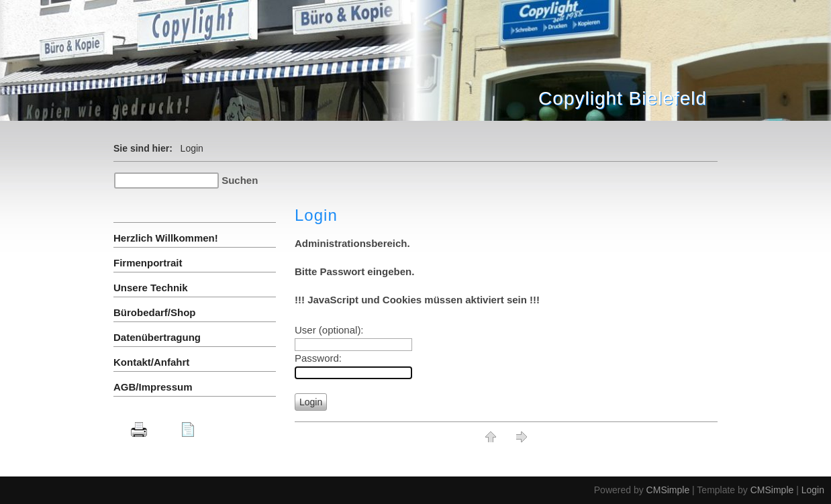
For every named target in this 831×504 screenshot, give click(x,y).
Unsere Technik (151, 288)
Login (813, 490)
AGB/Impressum (153, 387)
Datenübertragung (157, 337)
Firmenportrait (148, 263)
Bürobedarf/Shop (155, 312)
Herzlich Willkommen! (166, 238)
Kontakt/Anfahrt (151, 362)
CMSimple (668, 490)
